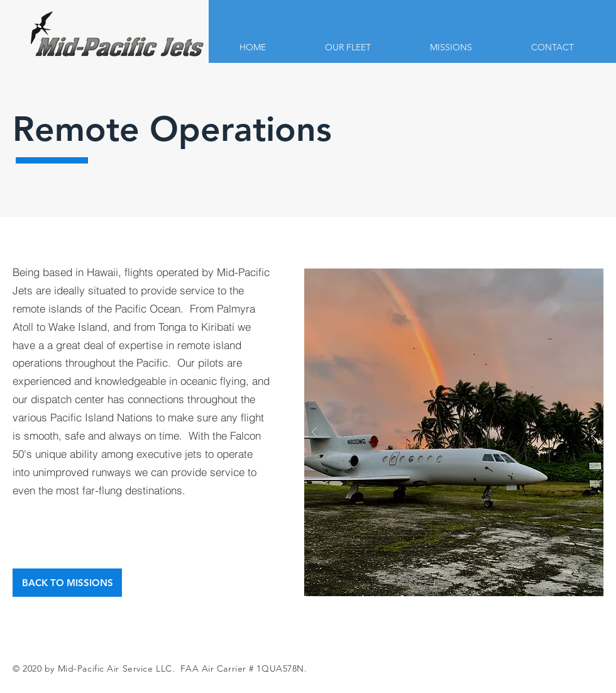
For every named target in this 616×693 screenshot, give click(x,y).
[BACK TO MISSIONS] (67, 583)
